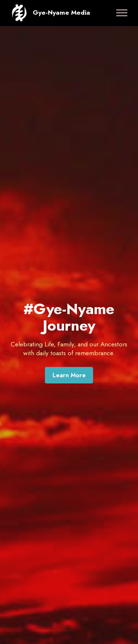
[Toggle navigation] (122, 13)
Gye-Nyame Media (61, 13)
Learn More (69, 375)
